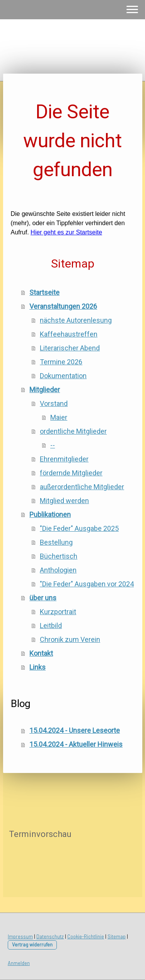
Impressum (20, 936)
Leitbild (51, 626)
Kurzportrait (58, 612)
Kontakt (41, 653)
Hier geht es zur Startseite (66, 232)
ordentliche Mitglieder (73, 431)
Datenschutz (50, 936)
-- (53, 445)
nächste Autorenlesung (76, 320)
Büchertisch (59, 556)
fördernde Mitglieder (71, 473)
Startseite (44, 292)
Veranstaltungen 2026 (63, 306)
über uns (43, 598)
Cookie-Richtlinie (86, 936)
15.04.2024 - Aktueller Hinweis (76, 744)
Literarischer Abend (70, 348)
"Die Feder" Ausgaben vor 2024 (87, 584)
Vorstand (54, 403)
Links (38, 667)
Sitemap (117, 936)
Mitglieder (45, 390)
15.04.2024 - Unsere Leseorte (75, 730)
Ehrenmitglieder (64, 459)
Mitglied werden (64, 501)
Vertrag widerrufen (32, 945)
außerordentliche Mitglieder (82, 487)
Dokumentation (63, 376)
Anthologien (58, 570)
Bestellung (56, 542)
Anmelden (19, 963)
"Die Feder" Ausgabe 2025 (79, 528)
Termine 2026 (61, 362)
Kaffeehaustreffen (69, 334)
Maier (59, 417)
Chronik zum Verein (70, 639)
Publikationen (50, 514)
